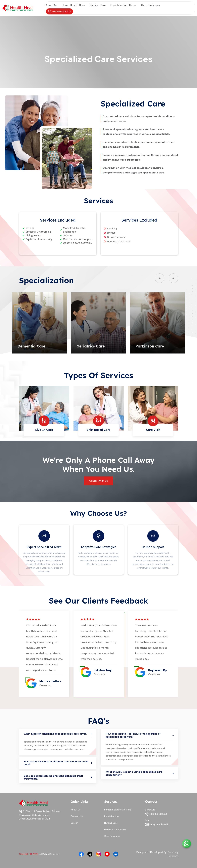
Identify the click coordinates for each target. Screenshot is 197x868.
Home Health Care (73, 5)
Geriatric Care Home (123, 5)
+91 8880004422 (59, 11)
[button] (160, 278)
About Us (52, 5)
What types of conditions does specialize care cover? (58, 734)
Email (148, 820)
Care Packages (151, 5)
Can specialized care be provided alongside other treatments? (58, 777)
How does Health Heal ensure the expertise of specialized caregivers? (139, 735)
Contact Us (77, 816)
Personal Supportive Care (118, 810)
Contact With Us (98, 481)
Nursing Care (98, 5)
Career (74, 823)
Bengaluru (150, 810)
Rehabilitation (111, 816)
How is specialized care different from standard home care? (58, 763)
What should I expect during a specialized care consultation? (139, 773)
